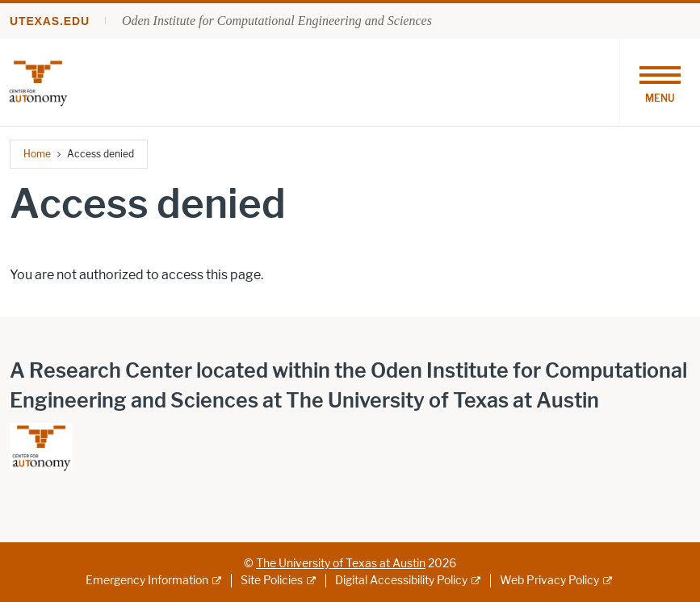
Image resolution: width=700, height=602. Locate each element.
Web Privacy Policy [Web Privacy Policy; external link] (549, 581)
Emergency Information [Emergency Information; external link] (147, 581)
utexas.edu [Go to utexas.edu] (50, 21)
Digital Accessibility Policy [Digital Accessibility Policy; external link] (401, 581)
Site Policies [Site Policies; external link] (272, 581)
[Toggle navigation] (660, 82)
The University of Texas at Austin (341, 564)
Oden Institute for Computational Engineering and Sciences (277, 21)
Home (37, 154)
